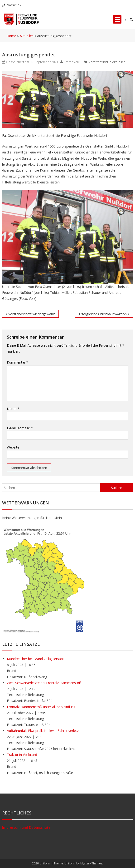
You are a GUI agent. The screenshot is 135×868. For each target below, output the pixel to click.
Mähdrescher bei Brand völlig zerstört (36, 659)
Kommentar (18, 362)
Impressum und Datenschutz (26, 827)
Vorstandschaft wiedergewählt (32, 314)
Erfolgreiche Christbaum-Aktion (103, 314)
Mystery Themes (91, 863)
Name (13, 409)
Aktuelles (119, 62)
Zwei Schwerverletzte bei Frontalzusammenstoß (44, 683)
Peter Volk (72, 62)
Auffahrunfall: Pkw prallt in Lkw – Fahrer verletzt (43, 731)
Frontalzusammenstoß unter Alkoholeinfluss (41, 707)
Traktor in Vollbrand (22, 755)
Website (13, 447)
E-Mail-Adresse (20, 428)
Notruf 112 (12, 5)
